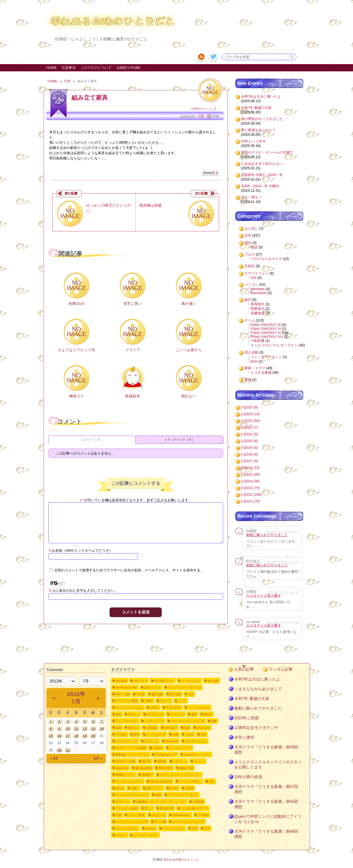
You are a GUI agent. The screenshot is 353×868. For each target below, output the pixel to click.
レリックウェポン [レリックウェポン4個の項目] (127, 721)
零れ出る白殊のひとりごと (181, 860)
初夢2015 (76, 303)
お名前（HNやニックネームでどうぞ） (80, 550)
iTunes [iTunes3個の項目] (189, 734)
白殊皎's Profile (128, 68)
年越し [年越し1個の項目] (135, 788)
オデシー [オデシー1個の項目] (121, 835)
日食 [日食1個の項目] (195, 828)
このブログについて (96, 68)
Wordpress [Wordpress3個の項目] (204, 728)
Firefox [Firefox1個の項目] (174, 788)
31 (68, 750)
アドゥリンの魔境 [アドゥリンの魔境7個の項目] (127, 701)
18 (76, 736)
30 (59, 750)
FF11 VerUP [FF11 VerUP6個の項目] (174, 708)
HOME (51, 68)
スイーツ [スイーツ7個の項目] (165, 701)
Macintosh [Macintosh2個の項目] (122, 768)
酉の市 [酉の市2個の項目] (146, 761)
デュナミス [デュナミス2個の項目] (151, 741)
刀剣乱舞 (258, 341)
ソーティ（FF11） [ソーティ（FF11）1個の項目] (191, 781)
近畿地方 (258, 313)
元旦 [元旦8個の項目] (191, 694)
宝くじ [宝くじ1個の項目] (149, 808)
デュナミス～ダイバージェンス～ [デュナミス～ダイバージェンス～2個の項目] (180, 775)
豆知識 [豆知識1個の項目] (189, 788)
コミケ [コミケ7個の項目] (182, 701)
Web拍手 (210, 173)
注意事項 (69, 68)
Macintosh (259, 293)
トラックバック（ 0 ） (179, 440)
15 (51, 736)
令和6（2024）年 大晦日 (260, 186)
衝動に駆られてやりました (267, 535)
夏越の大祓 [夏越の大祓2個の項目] (186, 768)
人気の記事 (244, 669)
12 (85, 729)
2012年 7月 (76, 698)
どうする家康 (261, 372)
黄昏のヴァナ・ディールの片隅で (267, 152)
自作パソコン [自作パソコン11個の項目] (153, 687)
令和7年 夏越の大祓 (256, 108)
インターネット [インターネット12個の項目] (191, 681)
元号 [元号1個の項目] (207, 828)
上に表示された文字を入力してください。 (85, 591)
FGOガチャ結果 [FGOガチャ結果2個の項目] (126, 761)
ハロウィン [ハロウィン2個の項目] (180, 761)
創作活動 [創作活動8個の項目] (157, 694)
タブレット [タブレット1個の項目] (123, 802)
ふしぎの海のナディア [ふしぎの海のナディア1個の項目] (195, 808)
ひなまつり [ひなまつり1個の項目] (159, 815)
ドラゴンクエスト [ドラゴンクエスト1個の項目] (174, 828)
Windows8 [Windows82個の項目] (172, 741)
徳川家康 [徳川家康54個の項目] (121, 681)
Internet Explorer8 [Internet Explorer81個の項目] (161, 781)
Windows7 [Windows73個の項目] (171, 728)
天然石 (250, 266)
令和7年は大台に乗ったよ (261, 96)
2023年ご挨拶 (247, 718)
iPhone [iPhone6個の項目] (154, 708)
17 (68, 736)
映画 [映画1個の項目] (158, 795)
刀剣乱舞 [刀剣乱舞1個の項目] (198, 802)
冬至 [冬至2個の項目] (203, 734)
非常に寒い (133, 303)
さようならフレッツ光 (77, 350)
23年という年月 (253, 141)
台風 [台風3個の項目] (175, 734)
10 (68, 729)
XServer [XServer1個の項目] (151, 828)
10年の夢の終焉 (248, 777)
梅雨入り (77, 396)
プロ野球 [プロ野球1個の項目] (203, 815)
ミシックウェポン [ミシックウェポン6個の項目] (199, 708)
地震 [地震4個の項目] (118, 728)
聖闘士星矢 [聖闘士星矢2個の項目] (166, 768)
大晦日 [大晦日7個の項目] (149, 701)
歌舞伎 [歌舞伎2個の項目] (162, 761)
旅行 (248, 300)
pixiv (254, 361)
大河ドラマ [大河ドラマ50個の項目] (140, 681)
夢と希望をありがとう (258, 130)
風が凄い (189, 303)
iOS (254, 278)
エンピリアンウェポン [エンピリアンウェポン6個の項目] (129, 708)
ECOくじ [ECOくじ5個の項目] (134, 714)
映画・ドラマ (255, 368)
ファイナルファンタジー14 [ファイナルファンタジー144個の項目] (187, 721)
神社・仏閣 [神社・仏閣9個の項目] (123, 694)
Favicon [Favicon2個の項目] (158, 748)
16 (59, 736)
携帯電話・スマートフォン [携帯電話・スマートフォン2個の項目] (132, 755)
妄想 (248, 380)
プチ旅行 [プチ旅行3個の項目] (121, 734)
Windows (258, 289)
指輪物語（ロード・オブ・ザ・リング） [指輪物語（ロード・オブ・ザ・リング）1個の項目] (161, 802)
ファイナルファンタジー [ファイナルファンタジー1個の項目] (183, 795)
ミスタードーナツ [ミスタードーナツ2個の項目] (127, 741)
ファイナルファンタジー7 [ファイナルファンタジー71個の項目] (188, 822)
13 (93, 729)
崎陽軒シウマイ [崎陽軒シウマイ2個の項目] (125, 775)
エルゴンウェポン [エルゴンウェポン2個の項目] (196, 741)
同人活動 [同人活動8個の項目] (175, 694)
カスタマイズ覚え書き (264, 595)
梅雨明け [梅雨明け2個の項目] (147, 775)
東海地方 (258, 304)
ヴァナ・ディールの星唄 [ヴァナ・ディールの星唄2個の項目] (131, 748)
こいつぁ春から (189, 350)
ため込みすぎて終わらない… (264, 164)
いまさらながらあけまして (258, 689)
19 (85, 736)
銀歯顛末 (133, 396)
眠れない (189, 396)
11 (76, 729)
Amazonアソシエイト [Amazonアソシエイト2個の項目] (197, 755)
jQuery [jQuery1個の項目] (120, 788)
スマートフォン (257, 273)
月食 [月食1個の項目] (118, 815)
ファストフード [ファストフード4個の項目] (154, 721)
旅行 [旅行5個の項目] (118, 714)
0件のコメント (204, 109)
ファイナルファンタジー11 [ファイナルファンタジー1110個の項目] (184, 687)
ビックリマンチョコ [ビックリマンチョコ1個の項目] (146, 835)
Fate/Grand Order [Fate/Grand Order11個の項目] (127, 687)
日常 (67, 81)
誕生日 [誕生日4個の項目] (208, 714)
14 (102, 729)
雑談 (254, 247)
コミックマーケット (266, 357)
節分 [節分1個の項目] (212, 781)
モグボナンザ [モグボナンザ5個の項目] (155, 714)
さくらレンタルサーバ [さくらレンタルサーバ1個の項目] (129, 781)
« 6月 (54, 758)
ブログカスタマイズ (266, 259)
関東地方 (258, 309)
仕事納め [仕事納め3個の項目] (152, 728)
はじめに (251, 228)
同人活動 (251, 352)
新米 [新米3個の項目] (136, 734)
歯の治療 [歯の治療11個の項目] (213, 681)
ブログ (250, 254)
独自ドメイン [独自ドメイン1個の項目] (155, 788)
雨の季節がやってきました (262, 119)
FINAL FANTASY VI (266, 329)
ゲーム (250, 320)
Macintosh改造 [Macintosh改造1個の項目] (182, 815)
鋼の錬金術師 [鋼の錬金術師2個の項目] (144, 768)
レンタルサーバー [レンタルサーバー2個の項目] (181, 748)
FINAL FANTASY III (266, 325)
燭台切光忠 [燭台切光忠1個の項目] (167, 808)
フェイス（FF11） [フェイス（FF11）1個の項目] (127, 828)
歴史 (248, 243)
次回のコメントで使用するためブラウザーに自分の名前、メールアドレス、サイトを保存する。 (129, 570)
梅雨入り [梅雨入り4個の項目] (134, 728)
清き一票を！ (251, 197)
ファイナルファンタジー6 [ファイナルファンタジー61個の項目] (132, 822)
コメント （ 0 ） (92, 440)
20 (93, 736)
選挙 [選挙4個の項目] (194, 714)
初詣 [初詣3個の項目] (187, 728)
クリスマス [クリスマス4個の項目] (177, 714)
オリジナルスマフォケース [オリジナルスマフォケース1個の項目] (132, 795)
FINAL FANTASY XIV (267, 337)
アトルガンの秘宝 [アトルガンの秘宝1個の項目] (127, 808)
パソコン (251, 284)
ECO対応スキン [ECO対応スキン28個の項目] (164, 681)
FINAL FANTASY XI (266, 333)
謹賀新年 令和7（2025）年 (262, 175)
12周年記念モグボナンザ (256, 728)
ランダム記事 (281, 669)
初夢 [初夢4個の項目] (214, 721)
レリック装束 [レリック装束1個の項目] (136, 815)
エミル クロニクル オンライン (274, 345)
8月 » (98, 758)
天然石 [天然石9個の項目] (140, 694)
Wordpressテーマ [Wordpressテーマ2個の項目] (166, 755)
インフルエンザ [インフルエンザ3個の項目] (156, 734)
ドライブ (133, 350)
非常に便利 (244, 737)
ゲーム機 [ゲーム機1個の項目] (160, 822)
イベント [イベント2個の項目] (199, 761)
